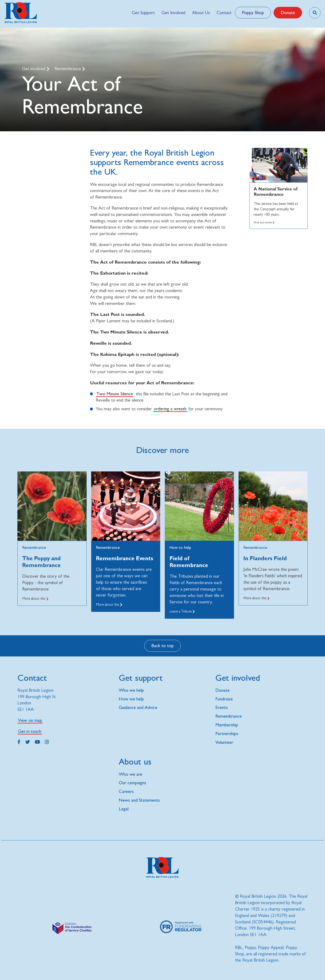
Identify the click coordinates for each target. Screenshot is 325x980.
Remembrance (68, 69)
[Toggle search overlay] (315, 13)
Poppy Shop (253, 13)
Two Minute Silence (115, 394)
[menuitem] (143, 13)
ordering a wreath (170, 409)
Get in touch (30, 731)
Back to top (162, 646)
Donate (288, 13)
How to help (180, 547)
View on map (30, 720)
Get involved (34, 69)
